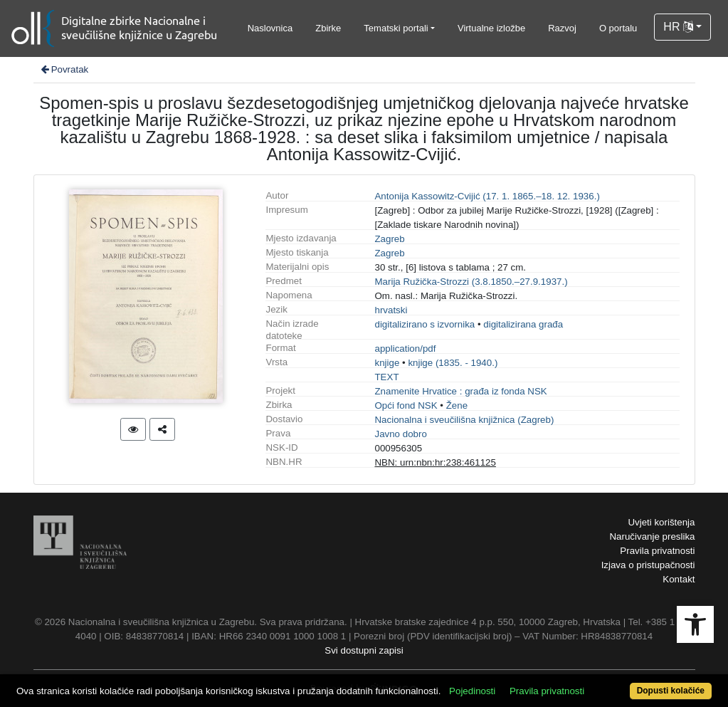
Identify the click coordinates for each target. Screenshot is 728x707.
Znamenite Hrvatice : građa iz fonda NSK (460, 391)
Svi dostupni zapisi (364, 650)
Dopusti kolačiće (671, 691)
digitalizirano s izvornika (424, 324)
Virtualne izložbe (491, 28)
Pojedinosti (472, 691)
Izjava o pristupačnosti (648, 565)
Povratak (64, 69)
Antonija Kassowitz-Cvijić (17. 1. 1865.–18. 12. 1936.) (487, 196)
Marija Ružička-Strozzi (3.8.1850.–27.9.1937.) (471, 282)
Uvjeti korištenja (661, 522)
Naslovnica (270, 28)
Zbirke (328, 28)
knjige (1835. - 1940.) (453, 363)
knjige (387, 363)
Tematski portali (396, 28)
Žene (457, 405)
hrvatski (391, 310)
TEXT (386, 377)
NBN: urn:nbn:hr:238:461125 (435, 462)
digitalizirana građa (523, 324)
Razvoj (562, 28)
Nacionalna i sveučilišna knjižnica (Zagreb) (464, 420)
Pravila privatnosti (657, 551)
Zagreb (389, 239)
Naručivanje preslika (652, 536)
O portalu (618, 28)
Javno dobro (400, 434)
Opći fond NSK (406, 405)
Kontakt (679, 579)
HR (678, 27)
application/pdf (405, 349)
